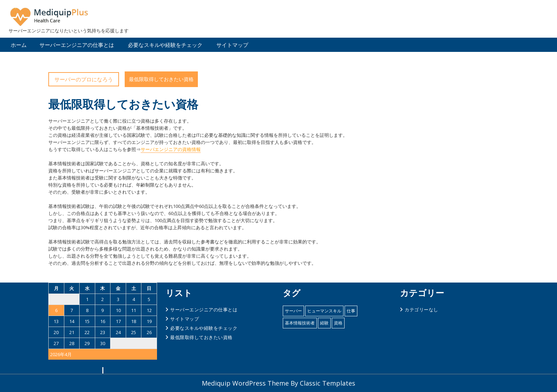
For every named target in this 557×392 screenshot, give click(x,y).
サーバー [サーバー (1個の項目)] (293, 311)
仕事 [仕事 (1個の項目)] (351, 311)
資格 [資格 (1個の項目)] (338, 323)
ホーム (19, 45)
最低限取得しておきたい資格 (201, 337)
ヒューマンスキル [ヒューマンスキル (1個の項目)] (324, 311)
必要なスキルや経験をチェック (165, 45)
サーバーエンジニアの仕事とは (77, 45)
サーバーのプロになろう (84, 79)
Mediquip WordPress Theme (246, 383)
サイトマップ (232, 45)
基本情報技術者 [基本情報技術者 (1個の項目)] (300, 323)
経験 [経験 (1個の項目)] (324, 323)
